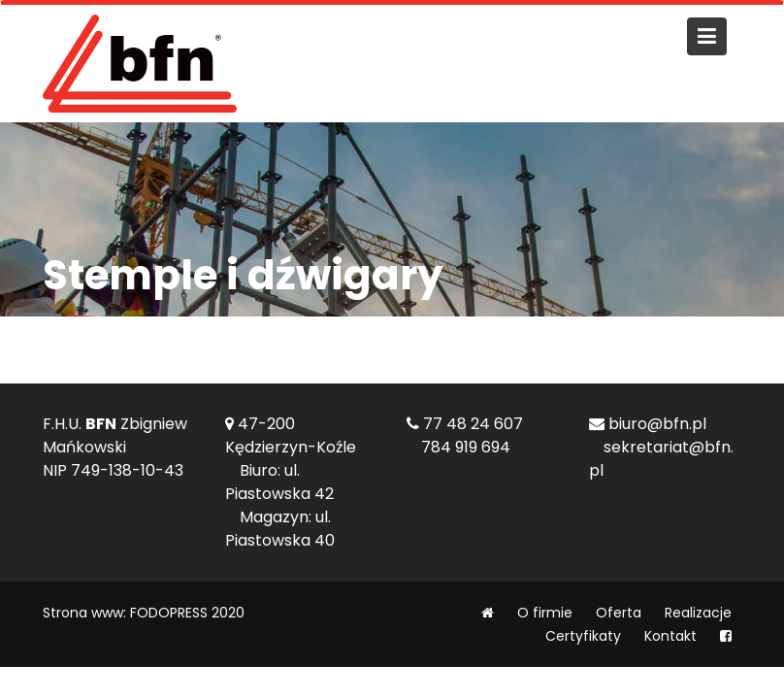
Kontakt (670, 636)
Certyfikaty (583, 636)
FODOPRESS (169, 613)
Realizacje (698, 613)
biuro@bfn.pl (657, 424)
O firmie (545, 613)
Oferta (619, 613)
